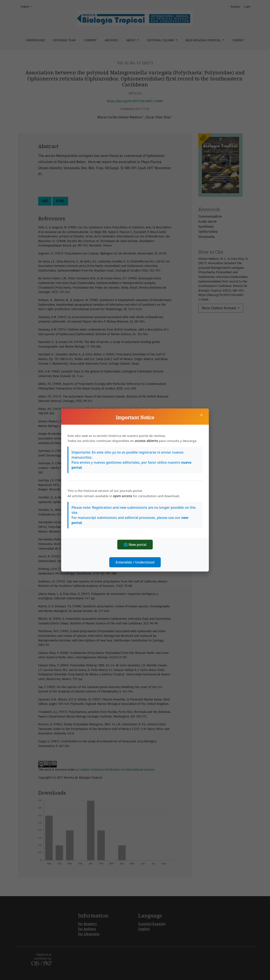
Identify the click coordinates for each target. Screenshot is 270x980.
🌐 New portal (135, 545)
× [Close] (201, 415)
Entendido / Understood (135, 562)
